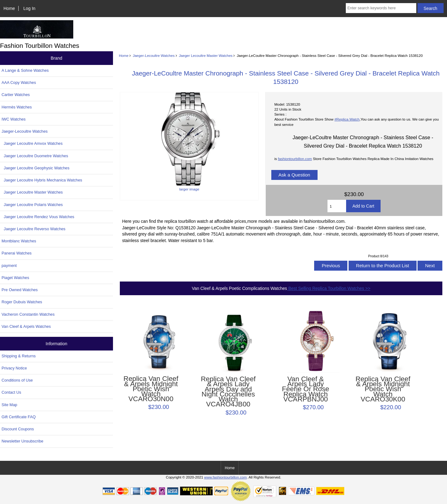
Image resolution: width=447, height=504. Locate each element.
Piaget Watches (15, 278)
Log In (29, 8)
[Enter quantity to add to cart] (337, 206)
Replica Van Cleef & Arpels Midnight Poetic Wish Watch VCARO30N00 (151, 389)
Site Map (9, 405)
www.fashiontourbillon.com (226, 477)
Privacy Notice (14, 368)
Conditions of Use (17, 380)
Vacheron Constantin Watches (28, 314)
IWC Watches (14, 119)
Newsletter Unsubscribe (23, 441)
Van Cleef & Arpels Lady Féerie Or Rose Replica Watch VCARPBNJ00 (305, 389)
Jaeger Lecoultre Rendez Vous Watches (38, 217)
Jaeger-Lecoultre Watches (154, 55)
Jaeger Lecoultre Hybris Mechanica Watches (42, 180)
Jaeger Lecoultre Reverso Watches (34, 229)
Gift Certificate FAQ (19, 417)
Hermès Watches (17, 107)
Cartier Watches (16, 95)
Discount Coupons (18, 429)
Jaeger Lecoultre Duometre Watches (35, 156)
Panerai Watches (17, 253)
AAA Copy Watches (19, 82)
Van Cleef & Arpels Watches (26, 326)
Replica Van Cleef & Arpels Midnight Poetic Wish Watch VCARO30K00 (383, 389)
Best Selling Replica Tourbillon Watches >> (329, 288)
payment (9, 266)
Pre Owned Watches (20, 290)
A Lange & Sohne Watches (25, 70)
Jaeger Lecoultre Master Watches (206, 55)
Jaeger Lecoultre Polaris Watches (32, 205)
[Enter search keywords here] (381, 8)
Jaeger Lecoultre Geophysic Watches (36, 168)
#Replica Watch (347, 119)
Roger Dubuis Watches (22, 302)
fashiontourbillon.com (295, 159)
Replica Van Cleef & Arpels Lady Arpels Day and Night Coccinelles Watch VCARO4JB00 (228, 392)
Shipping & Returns (19, 356)
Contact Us (11, 392)
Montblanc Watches (19, 241)
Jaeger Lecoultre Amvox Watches (32, 143)
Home (9, 8)
